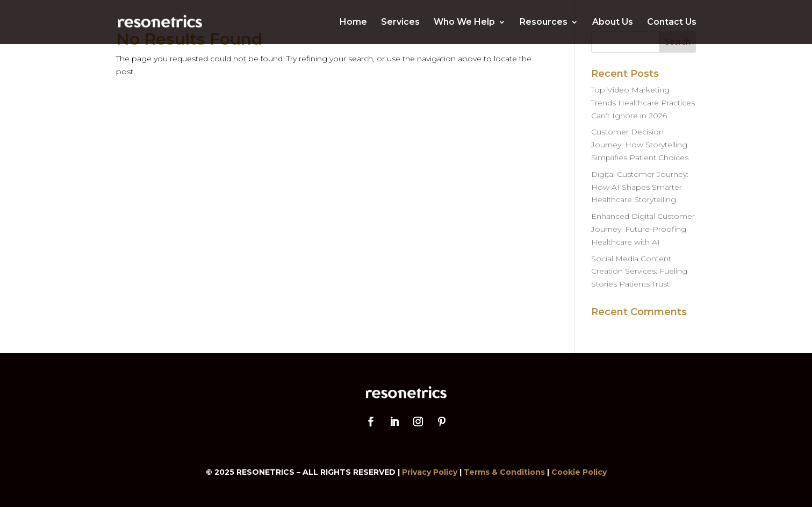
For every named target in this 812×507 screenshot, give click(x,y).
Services (400, 23)
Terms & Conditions (504, 472)
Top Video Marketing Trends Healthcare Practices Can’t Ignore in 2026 (643, 103)
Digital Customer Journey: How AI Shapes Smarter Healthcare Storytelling (640, 187)
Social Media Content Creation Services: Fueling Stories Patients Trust (639, 272)
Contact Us (672, 23)
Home (353, 23)
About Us (613, 23)
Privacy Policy (430, 472)
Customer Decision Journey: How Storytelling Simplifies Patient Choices (640, 145)
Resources (544, 23)
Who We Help (464, 23)
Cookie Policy (579, 472)
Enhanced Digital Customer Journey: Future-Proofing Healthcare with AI (643, 229)
